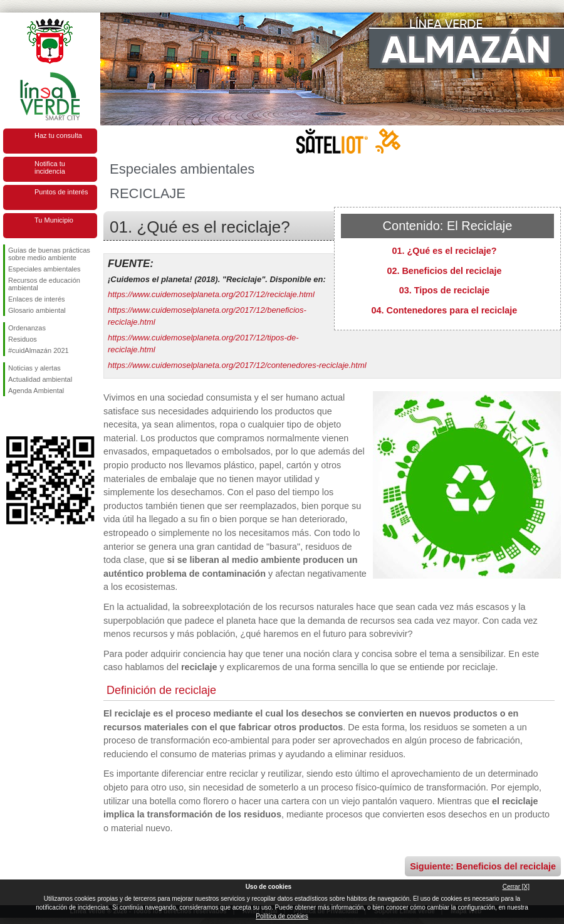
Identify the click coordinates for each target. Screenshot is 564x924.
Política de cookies (282, 916)
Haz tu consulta (58, 135)
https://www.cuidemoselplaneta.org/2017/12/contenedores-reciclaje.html (237, 365)
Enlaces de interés (37, 299)
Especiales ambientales (44, 269)
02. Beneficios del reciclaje (444, 271)
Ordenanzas (27, 328)
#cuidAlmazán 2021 (39, 350)
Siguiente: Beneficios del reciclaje (483, 866)
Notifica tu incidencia (50, 167)
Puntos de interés (61, 192)
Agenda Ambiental (36, 391)
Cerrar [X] (516, 887)
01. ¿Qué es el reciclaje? (444, 251)
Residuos (23, 339)
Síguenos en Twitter (31, 416)
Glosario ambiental (37, 310)
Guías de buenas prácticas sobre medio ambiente (49, 254)
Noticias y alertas (34, 368)
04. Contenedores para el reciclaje (445, 310)
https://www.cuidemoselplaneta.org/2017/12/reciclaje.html (211, 294)
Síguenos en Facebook (11, 416)
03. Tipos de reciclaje (445, 290)
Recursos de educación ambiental (44, 284)
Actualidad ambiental (40, 379)
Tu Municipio (54, 220)
